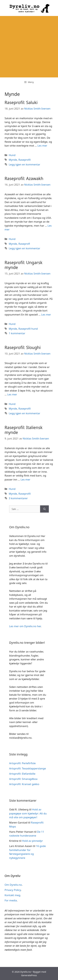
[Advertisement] (29, 47)
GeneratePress (29, 975)
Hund (12, 155)
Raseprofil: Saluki (21, 102)
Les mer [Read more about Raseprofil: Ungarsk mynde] (46, 315)
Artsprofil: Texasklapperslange (28, 768)
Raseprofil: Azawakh (24, 178)
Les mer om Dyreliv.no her (25, 626)
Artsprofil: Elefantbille (22, 774)
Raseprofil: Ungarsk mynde (24, 265)
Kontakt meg (12, 895)
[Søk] (44, 509)
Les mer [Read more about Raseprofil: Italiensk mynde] (25, 479)
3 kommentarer (18, 498)
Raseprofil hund (28, 329)
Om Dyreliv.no (13, 885)
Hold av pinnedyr (32, 841)
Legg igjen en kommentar (24, 164)
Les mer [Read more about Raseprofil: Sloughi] (12, 394)
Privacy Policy (13, 890)
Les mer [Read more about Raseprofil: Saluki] (42, 146)
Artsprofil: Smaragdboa (23, 779)
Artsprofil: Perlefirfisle (22, 763)
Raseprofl (24, 244)
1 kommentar (17, 333)
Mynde (13, 160)
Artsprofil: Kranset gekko (24, 784)
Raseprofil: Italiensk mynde (24, 430)
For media (11, 900)
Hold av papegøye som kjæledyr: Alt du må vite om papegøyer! (28, 813)
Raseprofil (25, 160)
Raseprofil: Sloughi (23, 347)
